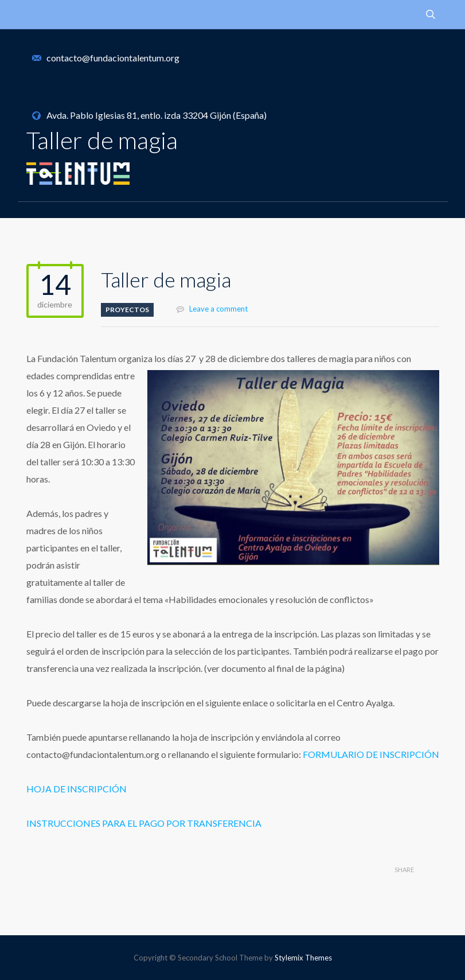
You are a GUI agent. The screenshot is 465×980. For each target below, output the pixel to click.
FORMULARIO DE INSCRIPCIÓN (371, 754)
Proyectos (127, 310)
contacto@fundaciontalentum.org (113, 58)
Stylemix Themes (303, 958)
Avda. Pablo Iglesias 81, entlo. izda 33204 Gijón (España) (157, 115)
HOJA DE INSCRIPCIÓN (77, 789)
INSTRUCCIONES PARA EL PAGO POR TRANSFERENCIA (144, 823)
